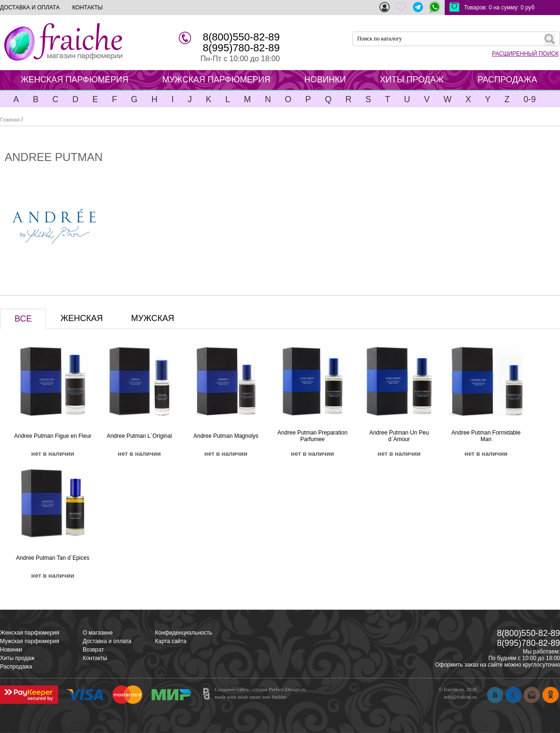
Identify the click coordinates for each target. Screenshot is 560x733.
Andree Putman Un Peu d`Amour (399, 436)
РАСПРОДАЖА (507, 80)
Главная (10, 120)
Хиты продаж (17, 658)
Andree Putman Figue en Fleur (53, 436)
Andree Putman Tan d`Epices (53, 558)
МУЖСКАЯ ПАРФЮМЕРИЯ (216, 80)
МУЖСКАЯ (153, 318)
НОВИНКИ (325, 80)
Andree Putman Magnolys (226, 436)
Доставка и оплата (107, 641)
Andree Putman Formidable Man (486, 436)
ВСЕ (23, 319)
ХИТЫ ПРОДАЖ (412, 80)
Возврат (93, 650)
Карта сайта (171, 641)
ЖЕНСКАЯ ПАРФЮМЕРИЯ (75, 80)
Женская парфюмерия (30, 633)
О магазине (98, 633)
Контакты (95, 658)
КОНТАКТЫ (87, 8)
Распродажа (16, 667)
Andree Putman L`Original (140, 436)
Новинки (11, 650)
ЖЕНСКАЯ (81, 318)
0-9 (529, 99)
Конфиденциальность (184, 633)
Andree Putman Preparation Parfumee (313, 436)
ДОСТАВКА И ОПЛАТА (30, 8)
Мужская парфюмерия (30, 641)
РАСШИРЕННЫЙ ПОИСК (525, 54)
